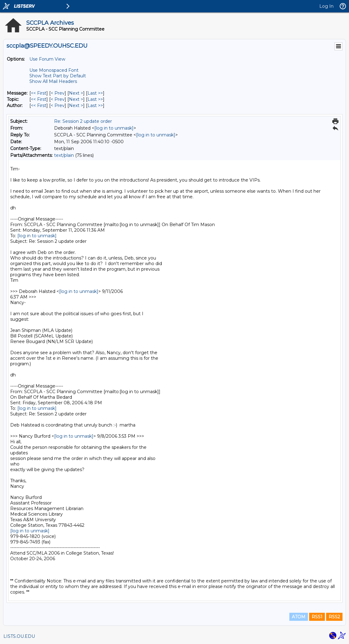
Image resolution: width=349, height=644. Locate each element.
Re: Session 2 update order (83, 121)
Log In (326, 6)
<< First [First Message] (39, 93)
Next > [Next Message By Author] (76, 105)
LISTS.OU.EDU (19, 636)
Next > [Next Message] (76, 93)
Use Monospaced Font (54, 70)
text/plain (64, 155)
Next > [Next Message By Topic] (76, 99)
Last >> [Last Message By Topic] (95, 99)
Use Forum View (47, 59)
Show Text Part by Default (58, 76)
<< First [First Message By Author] (39, 105)
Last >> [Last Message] (95, 93)
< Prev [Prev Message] (58, 93)
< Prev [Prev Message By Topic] (58, 99)
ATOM (299, 617)
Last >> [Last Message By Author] (95, 105)
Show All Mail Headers (53, 81)
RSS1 (317, 617)
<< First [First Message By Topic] (39, 99)
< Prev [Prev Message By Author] (58, 105)
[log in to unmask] (114, 128)
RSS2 (334, 617)
